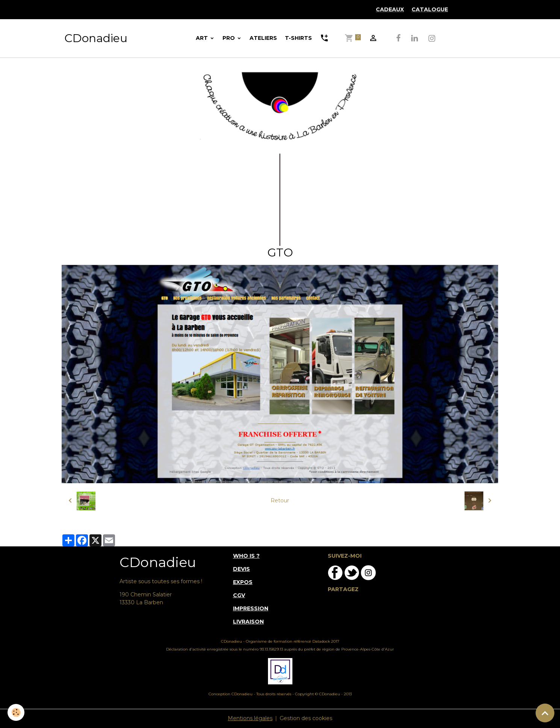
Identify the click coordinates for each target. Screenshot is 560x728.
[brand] (96, 38)
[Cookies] (16, 712)
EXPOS (243, 582)
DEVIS (241, 569)
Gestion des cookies (306, 718)
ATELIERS (263, 38)
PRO (229, 38)
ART (203, 38)
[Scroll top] (545, 713)
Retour (280, 501)
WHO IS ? (246, 556)
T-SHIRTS (298, 38)
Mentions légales (250, 718)
